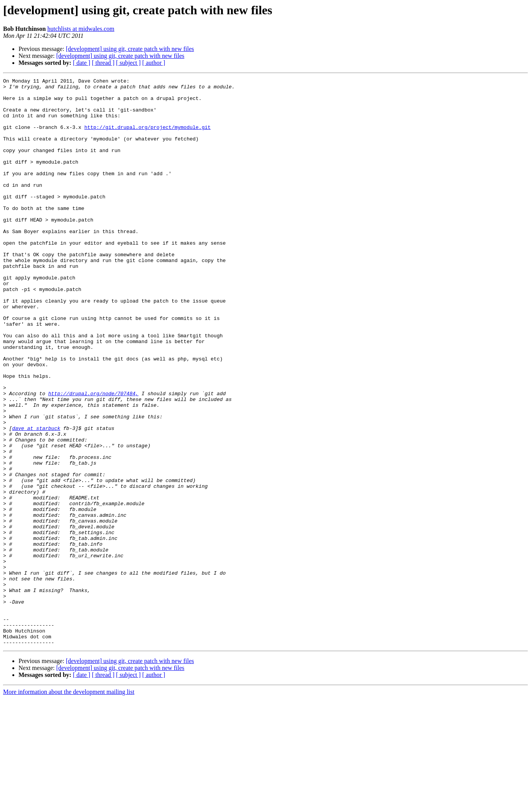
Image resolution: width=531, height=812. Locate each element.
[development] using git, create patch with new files (130, 49)
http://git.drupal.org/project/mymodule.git (148, 137)
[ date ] (82, 63)
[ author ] (154, 63)
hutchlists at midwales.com (81, 29)
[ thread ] (103, 63)
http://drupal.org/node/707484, (93, 457)
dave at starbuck (36, 499)
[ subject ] (128, 63)
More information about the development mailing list (69, 805)
